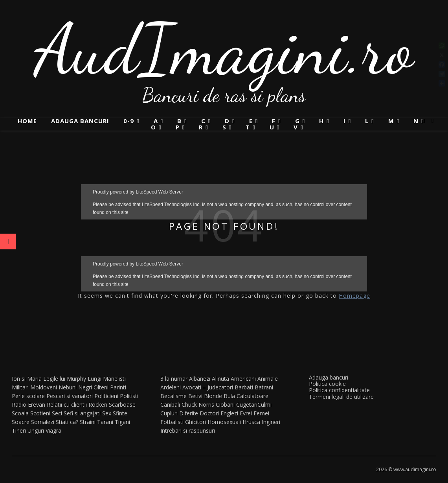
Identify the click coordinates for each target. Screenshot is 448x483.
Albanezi (200, 379)
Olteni (101, 387)
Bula (229, 396)
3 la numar (174, 379)
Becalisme (174, 396)
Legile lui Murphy (65, 379)
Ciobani (225, 405)
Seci (57, 413)
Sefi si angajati (82, 413)
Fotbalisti (172, 422)
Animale (268, 379)
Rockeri (98, 405)
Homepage (354, 296)
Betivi (195, 396)
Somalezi (43, 422)
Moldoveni (44, 387)
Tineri (19, 430)
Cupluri (169, 413)
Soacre (21, 422)
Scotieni (40, 413)
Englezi (229, 413)
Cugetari (247, 405)
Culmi (264, 405)
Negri (85, 387)
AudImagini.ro (224, 49)
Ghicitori (196, 422)
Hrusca (251, 422)
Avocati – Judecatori (208, 387)
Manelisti (114, 379)
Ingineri (271, 422)
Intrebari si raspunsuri (188, 430)
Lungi (95, 379)
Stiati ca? (67, 422)
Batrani (264, 387)
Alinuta (220, 379)
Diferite (189, 413)
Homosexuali (224, 422)
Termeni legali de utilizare (341, 397)
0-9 (129, 121)
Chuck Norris (198, 405)
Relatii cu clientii (67, 405)
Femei (261, 413)
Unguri (36, 430)
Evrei (246, 413)
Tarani (105, 422)
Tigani (122, 422)
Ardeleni (171, 387)
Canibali (170, 405)
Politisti (129, 396)
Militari (20, 387)
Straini (88, 422)
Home (27, 121)
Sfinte (120, 413)
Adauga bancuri (80, 121)
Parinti (118, 387)
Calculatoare (252, 396)
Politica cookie (327, 384)
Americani (243, 379)
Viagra (53, 430)
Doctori (209, 413)
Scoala (20, 413)
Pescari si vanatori (70, 396)
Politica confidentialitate (339, 390)
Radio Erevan (28, 405)
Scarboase (122, 405)
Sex (107, 413)
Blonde (213, 396)
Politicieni (106, 396)
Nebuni (68, 387)
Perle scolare (28, 396)
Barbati (244, 387)
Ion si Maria (27, 379)
